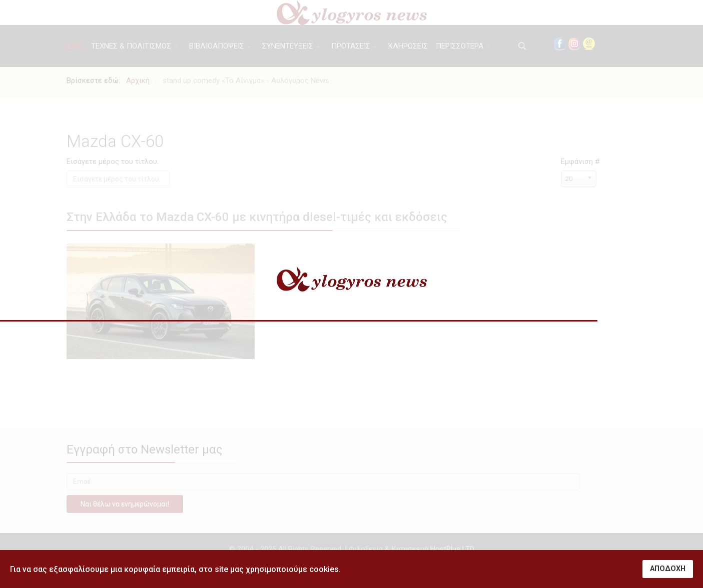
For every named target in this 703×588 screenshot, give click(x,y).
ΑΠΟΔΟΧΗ (668, 569)
